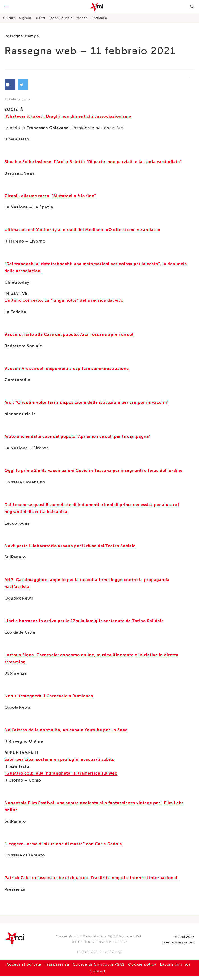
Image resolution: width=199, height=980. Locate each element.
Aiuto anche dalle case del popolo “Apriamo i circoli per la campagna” (78, 435)
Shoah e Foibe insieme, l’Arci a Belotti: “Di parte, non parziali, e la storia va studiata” (93, 162)
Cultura (9, 18)
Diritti (40, 18)
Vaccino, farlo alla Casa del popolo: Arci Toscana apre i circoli (70, 334)
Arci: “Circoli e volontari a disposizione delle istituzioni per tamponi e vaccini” (87, 401)
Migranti (26, 18)
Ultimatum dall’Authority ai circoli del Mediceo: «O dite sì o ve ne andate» (82, 230)
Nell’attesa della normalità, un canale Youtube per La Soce (66, 726)
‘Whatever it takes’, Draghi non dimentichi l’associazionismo (68, 117)
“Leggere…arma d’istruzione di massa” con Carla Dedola (63, 839)
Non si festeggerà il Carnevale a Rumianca (49, 693)
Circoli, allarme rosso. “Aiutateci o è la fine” (50, 196)
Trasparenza (56, 960)
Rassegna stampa (22, 36)
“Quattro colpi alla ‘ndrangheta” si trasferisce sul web (61, 769)
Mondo (82, 18)
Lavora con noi (177, 960)
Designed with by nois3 (181, 937)
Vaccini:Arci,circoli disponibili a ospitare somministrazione (67, 367)
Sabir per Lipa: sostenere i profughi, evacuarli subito (60, 756)
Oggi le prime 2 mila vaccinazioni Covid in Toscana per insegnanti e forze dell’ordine (94, 469)
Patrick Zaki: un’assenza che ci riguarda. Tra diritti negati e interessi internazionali (92, 873)
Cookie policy (143, 960)
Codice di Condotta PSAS (99, 960)
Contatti (98, 966)
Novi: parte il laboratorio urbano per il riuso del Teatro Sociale (70, 544)
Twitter (57, 85)
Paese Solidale (61, 18)
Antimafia (99, 18)
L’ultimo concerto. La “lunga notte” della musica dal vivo (64, 300)
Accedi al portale (23, 960)
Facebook (24, 85)
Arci (99, 7)
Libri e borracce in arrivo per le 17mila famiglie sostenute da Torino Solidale (84, 618)
